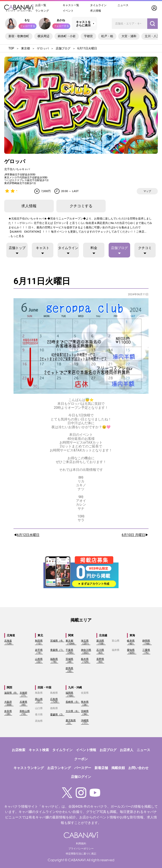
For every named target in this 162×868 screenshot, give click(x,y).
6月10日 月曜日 (133, 535)
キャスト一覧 (71, 5)
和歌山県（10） (25, 713)
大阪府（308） (9, 703)
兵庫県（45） (24, 703)
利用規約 (81, 844)
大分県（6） (73, 711)
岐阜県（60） (131, 642)
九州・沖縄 (75, 687)
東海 (132, 635)
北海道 (11, 635)
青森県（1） (57, 650)
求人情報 (96, 11)
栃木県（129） (86, 661)
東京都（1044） (71, 642)
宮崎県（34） (85, 713)
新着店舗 (101, 768)
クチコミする (81, 206)
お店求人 (127, 750)
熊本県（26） (85, 703)
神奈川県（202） (86, 651)
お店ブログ (108, 750)
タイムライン (98, 5)
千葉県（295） (70, 651)
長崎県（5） (73, 702)
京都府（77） (24, 694)
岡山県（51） (39, 701)
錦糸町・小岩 (67, 36)
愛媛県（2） (57, 715)
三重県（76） (146, 651)
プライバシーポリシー (81, 849)
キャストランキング (29, 768)
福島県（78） (54, 661)
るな (27, 20)
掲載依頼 (118, 768)
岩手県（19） (39, 651)
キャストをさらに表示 (83, 24)
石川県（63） (100, 651)
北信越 (103, 635)
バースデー (83, 768)
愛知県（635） (132, 651)
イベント (68, 11)
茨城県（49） (70, 661)
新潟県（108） (101, 642)
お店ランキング (59, 768)
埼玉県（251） (86, 642)
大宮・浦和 (129, 36)
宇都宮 (88, 36)
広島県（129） (55, 701)
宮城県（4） (57, 641)
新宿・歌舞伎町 (19, 36)
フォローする (28, 26)
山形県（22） (39, 661)
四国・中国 (44, 687)
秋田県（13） (39, 642)
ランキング (42, 11)
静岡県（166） (147, 642)
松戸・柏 (107, 36)
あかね (61, 20)
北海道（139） (9, 642)
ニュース (123, 5)
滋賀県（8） (11, 693)
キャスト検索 (39, 750)
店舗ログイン (81, 777)
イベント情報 (86, 750)
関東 (71, 635)
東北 (40, 635)
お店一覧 (41, 5)
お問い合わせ (138, 768)
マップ (147, 191)
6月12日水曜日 (28, 535)
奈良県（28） (8, 713)
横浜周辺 (43, 36)
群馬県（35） (70, 670)
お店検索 (19, 750)
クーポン (81, 759)
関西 (9, 687)
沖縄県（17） (85, 722)
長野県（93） (100, 661)
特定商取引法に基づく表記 (81, 854)
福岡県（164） (70, 694)
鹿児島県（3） (71, 722)
